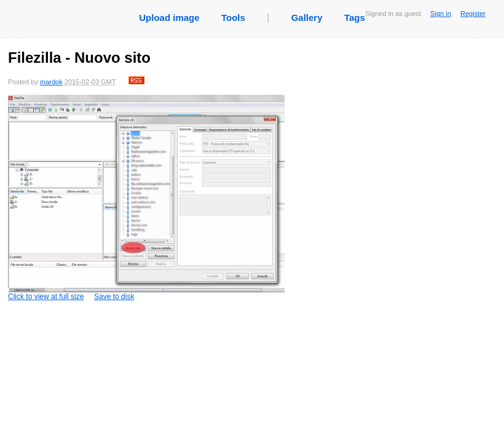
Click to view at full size (146, 198)
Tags (355, 18)
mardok (51, 82)
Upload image (169, 18)
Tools (233, 18)
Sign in (441, 14)
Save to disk (114, 297)
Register (473, 14)
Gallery (307, 18)
